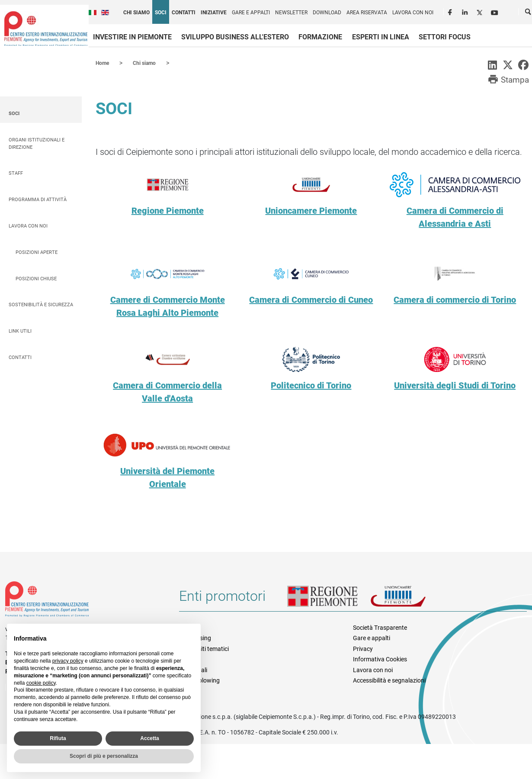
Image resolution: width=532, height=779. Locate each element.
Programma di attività (38, 199)
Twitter (481, 11)
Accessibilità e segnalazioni (389, 680)
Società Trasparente (380, 627)
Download (327, 13)
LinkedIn (466, 11)
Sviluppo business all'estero (235, 37)
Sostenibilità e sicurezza (41, 304)
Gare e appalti (251, 13)
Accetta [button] (149, 738)
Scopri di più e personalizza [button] (104, 756)
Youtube (495, 11)
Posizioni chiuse (36, 278)
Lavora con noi (413, 13)
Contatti (184, 13)
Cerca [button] (529, 13)
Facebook (451, 11)
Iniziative (214, 13)
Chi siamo (136, 13)
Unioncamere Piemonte (410, 599)
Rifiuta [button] (58, 738)
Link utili (20, 331)
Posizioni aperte (37, 252)
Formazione (320, 37)
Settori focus (445, 37)
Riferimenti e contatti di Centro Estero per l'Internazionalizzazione (83, 600)
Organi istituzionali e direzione (37, 143)
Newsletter (291, 13)
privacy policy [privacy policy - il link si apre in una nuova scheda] (68, 661)
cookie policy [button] (41, 683)
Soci (161, 13)
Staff (16, 173)
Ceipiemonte (46, 29)
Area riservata (367, 13)
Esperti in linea (381, 37)
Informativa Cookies (380, 659)
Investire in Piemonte (132, 37)
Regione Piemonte (329, 599)
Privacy (363, 648)
